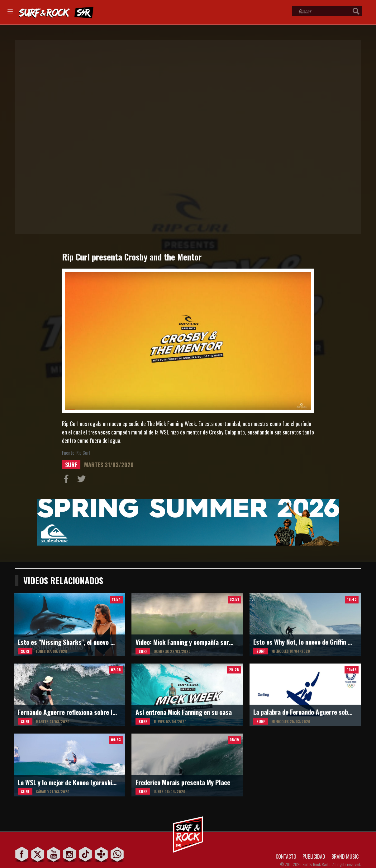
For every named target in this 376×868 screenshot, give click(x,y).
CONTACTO (286, 856)
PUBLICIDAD (314, 856)
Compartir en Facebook (68, 480)
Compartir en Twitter (83, 480)
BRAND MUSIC (345, 856)
